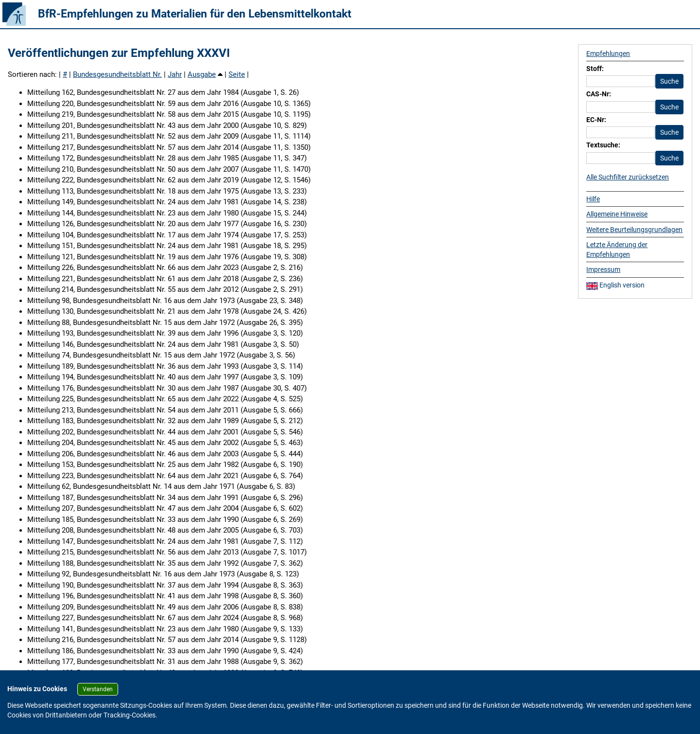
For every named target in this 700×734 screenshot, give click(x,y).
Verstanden (98, 689)
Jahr (175, 74)
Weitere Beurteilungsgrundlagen (634, 230)
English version (615, 285)
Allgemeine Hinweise (617, 214)
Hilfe (593, 199)
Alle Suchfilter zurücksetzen (628, 177)
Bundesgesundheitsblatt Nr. (117, 74)
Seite (237, 74)
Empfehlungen (608, 54)
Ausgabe (202, 74)
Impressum (603, 269)
